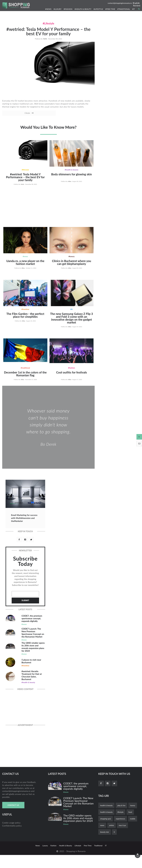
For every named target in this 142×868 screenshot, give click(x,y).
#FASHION (68, 9)
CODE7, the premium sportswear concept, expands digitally (32, 622)
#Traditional (25, 371)
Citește (16, 118)
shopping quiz (106, 832)
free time (88, 859)
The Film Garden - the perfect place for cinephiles (25, 318)
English (136, 3)
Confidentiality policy (12, 839)
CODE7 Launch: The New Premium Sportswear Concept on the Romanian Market (33, 638)
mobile (133, 832)
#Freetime (25, 312)
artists (112, 838)
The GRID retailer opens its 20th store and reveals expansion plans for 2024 (33, 655)
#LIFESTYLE (98, 9)
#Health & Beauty (71, 172)
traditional (98, 859)
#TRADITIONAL (124, 9)
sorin (45, 43)
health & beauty (106, 818)
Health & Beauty (106, 825)
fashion (53, 859)
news (102, 838)
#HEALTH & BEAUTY (83, 9)
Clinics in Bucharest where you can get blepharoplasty (71, 265)
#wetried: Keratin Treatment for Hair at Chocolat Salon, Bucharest (32, 687)
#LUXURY (58, 9)
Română (136, 6)
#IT (134, 9)
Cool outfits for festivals (71, 375)
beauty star (105, 845)
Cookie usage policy (11, 836)
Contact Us (13, 818)
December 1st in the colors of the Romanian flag (25, 377)
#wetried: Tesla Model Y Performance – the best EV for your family (48, 34)
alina (70, 184)
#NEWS (48, 9)
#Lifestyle (48, 23)
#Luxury (72, 259)
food (130, 825)
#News (25, 259)
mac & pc (122, 838)
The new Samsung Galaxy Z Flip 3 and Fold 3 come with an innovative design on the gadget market (72, 321)
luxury (133, 818)
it (114, 845)
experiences (120, 832)
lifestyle (121, 825)
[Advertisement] (48, 209)
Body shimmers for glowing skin (71, 177)
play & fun (121, 818)
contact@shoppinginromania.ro (120, 3)
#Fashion (71, 371)
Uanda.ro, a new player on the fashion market (25, 265)
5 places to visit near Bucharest (31, 671)
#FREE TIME (110, 9)
